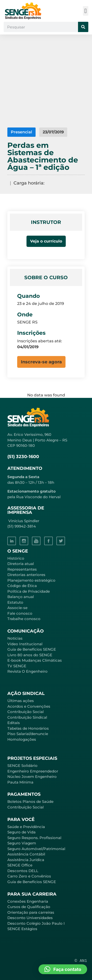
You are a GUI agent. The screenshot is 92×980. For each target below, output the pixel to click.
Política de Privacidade (29, 591)
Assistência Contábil (26, 854)
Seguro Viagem (22, 843)
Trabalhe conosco (24, 619)
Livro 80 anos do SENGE (30, 655)
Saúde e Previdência (26, 827)
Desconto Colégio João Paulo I (36, 923)
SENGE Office (20, 865)
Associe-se (17, 608)
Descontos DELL (23, 871)
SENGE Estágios (22, 929)
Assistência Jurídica (26, 860)
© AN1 (81, 961)
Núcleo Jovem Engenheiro (32, 777)
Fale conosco (20, 613)
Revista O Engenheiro (27, 671)
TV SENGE (17, 666)
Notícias (15, 638)
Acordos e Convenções (29, 706)
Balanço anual (21, 597)
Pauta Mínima (20, 782)
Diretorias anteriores (26, 575)
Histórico (16, 558)
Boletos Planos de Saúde (30, 801)
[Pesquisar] (83, 27)
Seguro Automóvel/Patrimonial (36, 849)
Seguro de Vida (21, 832)
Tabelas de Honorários (28, 728)
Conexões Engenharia (28, 901)
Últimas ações (21, 701)
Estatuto (15, 602)
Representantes (22, 569)
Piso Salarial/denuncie (28, 734)
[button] (86, 11)
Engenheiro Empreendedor (33, 771)
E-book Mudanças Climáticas (35, 660)
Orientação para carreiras (31, 912)
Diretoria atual (21, 564)
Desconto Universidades (30, 918)
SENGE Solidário (22, 766)
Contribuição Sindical (27, 717)
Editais (14, 723)
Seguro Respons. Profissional (34, 838)
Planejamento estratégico (31, 580)
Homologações (22, 739)
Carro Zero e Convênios (29, 876)
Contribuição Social (26, 712)
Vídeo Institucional (25, 644)
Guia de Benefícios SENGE (32, 882)
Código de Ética (22, 586)
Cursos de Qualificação (29, 907)
